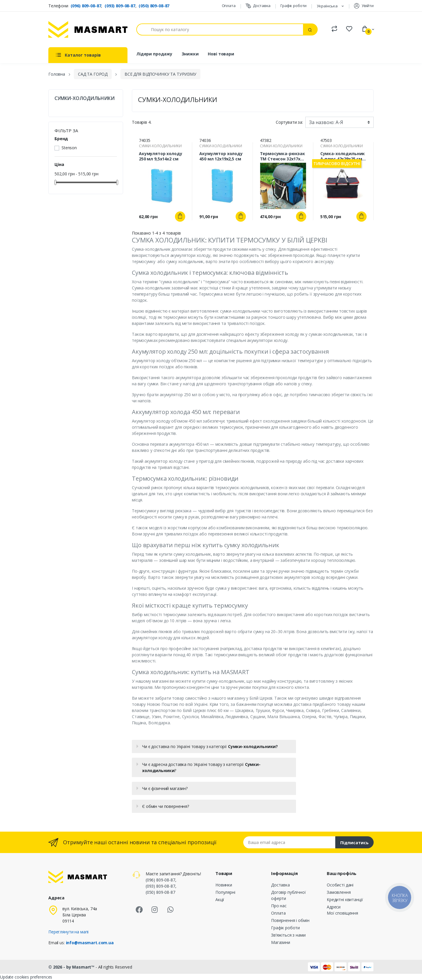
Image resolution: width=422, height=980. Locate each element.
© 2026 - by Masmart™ (72, 967)
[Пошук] (220, 29)
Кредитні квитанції (345, 900)
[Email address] (289, 842)
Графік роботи (293, 6)
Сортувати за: (289, 122)
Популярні (225, 892)
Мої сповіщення (342, 913)
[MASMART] (88, 29)
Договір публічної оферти (289, 895)
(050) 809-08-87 (154, 6)
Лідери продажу (154, 54)
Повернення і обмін (290, 920)
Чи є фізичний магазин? (165, 788)
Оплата (229, 6)
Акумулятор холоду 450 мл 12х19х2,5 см (221, 156)
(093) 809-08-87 (120, 6)
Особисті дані (340, 885)
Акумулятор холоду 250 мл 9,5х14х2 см (161, 156)
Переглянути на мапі (68, 932)
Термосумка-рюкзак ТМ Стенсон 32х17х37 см (283, 156)
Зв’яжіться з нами (288, 935)
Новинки (224, 885)
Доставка (258, 6)
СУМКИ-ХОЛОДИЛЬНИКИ (84, 98)
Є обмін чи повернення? (166, 806)
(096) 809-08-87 (86, 6)
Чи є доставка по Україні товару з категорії (210, 746)
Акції (220, 900)
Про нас (279, 906)
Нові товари (221, 54)
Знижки (190, 54)
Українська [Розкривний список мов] (328, 6)
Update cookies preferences (26, 977)
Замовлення (339, 892)
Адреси (334, 907)
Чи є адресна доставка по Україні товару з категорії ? (201, 767)
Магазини (281, 942)
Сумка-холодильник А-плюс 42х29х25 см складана (343, 156)
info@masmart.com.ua (90, 943)
